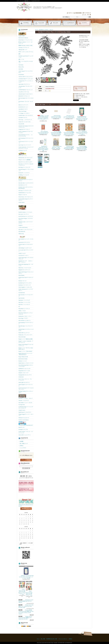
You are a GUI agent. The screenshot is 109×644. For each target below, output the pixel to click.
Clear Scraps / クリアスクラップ (25, 120)
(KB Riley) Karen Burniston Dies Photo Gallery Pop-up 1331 (47, 158)
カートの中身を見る (26, 460)
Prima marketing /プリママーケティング (26, 323)
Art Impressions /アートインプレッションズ (26, 82)
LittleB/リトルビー (22, 253)
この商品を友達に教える (80, 95)
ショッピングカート (84, 23)
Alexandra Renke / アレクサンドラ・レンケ (26, 87)
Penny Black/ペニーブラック (24, 309)
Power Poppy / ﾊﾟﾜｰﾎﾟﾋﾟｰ (23, 318)
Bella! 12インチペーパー (23, 105)
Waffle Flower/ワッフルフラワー (25, 412)
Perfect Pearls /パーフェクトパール (25, 40)
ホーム (25, 23)
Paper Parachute (21, 298)
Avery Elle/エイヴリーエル (24, 92)
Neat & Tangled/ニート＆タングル (25, 287)
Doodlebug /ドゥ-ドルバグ (24, 175)
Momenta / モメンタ (22, 281)
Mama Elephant (21, 275)
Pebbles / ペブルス (22, 311)
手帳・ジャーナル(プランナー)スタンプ (26, 62)
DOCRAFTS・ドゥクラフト (24, 173)
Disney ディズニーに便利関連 (24, 160)
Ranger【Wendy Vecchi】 (23, 357)
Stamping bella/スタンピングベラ (25, 375)
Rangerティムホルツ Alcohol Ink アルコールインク (26, 342)
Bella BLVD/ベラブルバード (24, 96)
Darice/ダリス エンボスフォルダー (25, 162)
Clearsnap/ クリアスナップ (24, 48)
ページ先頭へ (88, 634)
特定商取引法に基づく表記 (52, 639)
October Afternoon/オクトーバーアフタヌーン (26, 290)
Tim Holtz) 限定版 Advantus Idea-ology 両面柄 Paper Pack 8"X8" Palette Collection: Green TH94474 (82, 144)
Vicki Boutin (21, 65)
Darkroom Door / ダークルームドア (25, 158)
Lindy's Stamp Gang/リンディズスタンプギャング (26, 258)
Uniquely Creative (22, 410)
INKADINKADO (22, 232)
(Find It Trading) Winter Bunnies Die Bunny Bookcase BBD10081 (56, 144)
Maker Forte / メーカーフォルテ (25, 268)
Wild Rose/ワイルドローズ (24, 418)
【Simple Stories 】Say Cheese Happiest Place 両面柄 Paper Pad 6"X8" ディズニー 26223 (29, 589)
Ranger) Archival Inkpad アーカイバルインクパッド (26, 345)
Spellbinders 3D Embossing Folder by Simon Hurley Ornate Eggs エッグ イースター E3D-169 (26, 573)
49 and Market (21, 75)
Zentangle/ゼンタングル (23, 429)
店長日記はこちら (26, 511)
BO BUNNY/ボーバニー (23, 107)
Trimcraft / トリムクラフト (24, 400)
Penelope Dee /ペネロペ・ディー (25, 316)
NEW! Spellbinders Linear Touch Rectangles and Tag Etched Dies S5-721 (43, 129)
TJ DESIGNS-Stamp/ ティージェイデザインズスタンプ (26, 407)
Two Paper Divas (22, 405)
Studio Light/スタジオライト (24, 382)
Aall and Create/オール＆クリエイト (26, 94)
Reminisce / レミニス (23, 361)
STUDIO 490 (21, 377)
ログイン (70, 13)
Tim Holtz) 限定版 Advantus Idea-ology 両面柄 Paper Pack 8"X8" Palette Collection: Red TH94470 (56, 129)
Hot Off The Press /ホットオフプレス (26, 216)
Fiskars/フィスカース (23, 195)
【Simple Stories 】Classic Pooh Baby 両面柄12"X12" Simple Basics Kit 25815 (25, 618)
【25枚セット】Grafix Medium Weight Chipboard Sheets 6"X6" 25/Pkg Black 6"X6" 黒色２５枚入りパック (43, 114)
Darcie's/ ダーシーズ (23, 154)
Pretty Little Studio (22, 337)
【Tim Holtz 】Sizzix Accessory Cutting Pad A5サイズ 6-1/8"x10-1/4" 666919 (69, 113)
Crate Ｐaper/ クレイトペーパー (25, 145)
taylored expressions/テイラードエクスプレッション (26, 389)
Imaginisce (21, 225)
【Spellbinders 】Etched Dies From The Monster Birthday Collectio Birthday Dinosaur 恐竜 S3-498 (43, 145)
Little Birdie (21, 69)
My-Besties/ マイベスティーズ (25, 285)
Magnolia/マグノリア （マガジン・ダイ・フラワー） (26, 262)
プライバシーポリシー (63, 639)
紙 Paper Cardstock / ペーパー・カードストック (26, 43)
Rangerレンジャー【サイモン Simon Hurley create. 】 (26, 349)
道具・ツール (21, 59)
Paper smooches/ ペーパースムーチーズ (26, 295)
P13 (19, 307)
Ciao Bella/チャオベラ (23, 118)
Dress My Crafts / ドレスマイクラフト (26, 183)
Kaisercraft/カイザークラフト (24, 242)
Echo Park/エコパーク (23, 185)
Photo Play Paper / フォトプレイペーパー (26, 327)
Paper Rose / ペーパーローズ (24, 304)
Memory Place (21, 67)
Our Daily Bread (22, 293)
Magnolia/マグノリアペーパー (24, 270)
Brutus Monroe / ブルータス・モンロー (26, 102)
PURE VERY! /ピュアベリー (24, 333)
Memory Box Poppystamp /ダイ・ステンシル (26, 265)
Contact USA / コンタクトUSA (24, 122)
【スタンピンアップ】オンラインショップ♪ (26, 505)
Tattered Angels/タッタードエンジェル (26, 385)
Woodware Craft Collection (24, 420)
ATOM (29, 626)
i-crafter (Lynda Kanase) (23, 227)
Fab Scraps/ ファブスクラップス (25, 191)
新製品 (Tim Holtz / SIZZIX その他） (26, 45)
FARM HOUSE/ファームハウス (25, 193)
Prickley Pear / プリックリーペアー (25, 335)
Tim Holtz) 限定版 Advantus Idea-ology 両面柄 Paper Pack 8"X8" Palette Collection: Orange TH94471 (69, 129)
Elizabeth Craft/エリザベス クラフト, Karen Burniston (26, 188)
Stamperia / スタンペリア (23, 373)
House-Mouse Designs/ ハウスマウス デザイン (26, 219)
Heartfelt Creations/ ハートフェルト (25, 208)
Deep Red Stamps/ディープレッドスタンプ (26, 170)
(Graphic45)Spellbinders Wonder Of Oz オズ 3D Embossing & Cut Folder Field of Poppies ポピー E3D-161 (82, 114)
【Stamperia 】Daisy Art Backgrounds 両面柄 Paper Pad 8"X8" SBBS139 (69, 144)
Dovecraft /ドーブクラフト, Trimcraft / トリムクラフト (26, 165)
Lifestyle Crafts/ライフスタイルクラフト (26, 245)
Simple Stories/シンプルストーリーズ (26, 363)
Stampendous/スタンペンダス (24, 371)
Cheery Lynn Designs (22, 111)
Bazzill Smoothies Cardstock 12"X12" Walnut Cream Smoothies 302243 (56, 113)
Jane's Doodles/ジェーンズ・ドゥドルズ (26, 238)
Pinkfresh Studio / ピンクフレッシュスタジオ (26, 330)
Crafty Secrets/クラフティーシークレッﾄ (26, 142)
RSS (23, 626)
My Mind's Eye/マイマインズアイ (25, 283)
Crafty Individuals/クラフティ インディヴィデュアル (26, 135)
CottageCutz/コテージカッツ (24, 129)
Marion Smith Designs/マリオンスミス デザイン (26, 273)
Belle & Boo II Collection (23, 38)
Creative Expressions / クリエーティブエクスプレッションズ (26, 148)
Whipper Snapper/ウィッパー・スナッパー (26, 415)
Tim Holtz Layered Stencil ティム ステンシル (26, 57)
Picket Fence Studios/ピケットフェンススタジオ (26, 314)
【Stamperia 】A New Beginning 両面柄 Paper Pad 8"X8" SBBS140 (26, 601)
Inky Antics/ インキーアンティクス (25, 229)
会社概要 (21, 441)
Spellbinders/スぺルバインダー (25, 369)
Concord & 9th (21, 124)
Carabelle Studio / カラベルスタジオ (26, 115)
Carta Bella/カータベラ (23, 109)
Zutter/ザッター (22, 427)
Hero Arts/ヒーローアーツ (24, 214)
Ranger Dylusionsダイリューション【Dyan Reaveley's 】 (25, 354)
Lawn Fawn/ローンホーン (24, 255)
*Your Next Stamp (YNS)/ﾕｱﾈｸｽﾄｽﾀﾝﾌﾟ (26, 424)
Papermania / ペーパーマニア (24, 300)
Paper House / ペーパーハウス (24, 302)
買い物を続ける (78, 99)
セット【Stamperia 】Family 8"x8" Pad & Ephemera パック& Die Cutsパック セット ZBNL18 (82, 129)
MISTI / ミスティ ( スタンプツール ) (26, 52)
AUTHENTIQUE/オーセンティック (26, 90)
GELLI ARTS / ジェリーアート (25, 435)
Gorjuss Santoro (21, 202)
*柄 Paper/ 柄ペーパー (23, 50)
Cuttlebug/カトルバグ (23, 150)
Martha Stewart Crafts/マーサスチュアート (26, 278)
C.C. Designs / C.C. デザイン (24, 113)
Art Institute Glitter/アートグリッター (26, 79)
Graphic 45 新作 (22, 34)
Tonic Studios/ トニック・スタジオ (25, 403)
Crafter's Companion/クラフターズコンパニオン (26, 132)
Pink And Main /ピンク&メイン (25, 320)
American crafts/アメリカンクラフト (26, 77)
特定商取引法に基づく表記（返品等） (82, 94)
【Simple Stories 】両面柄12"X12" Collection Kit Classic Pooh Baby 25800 (26, 606)
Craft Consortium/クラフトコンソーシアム (26, 139)
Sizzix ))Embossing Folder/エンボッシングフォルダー (26, 366)
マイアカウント (87, 13)
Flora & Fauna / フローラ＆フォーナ (26, 197)
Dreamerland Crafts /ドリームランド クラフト (26, 179)
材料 (19, 54)
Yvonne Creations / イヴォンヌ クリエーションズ (26, 432)
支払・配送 (43, 639)
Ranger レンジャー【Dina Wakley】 (26, 351)
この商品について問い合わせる (81, 97)
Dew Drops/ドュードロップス (24, 167)
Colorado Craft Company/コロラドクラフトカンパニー (26, 127)
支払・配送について (40, 23)
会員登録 (78, 13)
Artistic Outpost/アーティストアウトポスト (26, 72)
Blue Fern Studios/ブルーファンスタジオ (26, 99)
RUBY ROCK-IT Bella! (23, 359)
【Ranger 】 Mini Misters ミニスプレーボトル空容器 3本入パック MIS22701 (40, 161)
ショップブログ (55, 23)
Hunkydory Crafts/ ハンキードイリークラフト (26, 222)
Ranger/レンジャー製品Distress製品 (26, 339)
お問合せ (69, 23)
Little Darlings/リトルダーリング (25, 248)
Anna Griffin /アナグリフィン (24, 84)
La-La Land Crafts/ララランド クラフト (26, 251)
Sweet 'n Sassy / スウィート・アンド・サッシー (25, 380)
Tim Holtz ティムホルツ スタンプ (26, 397)
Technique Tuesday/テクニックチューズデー (26, 392)
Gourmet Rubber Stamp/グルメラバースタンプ (26, 200)
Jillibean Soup (21, 234)
